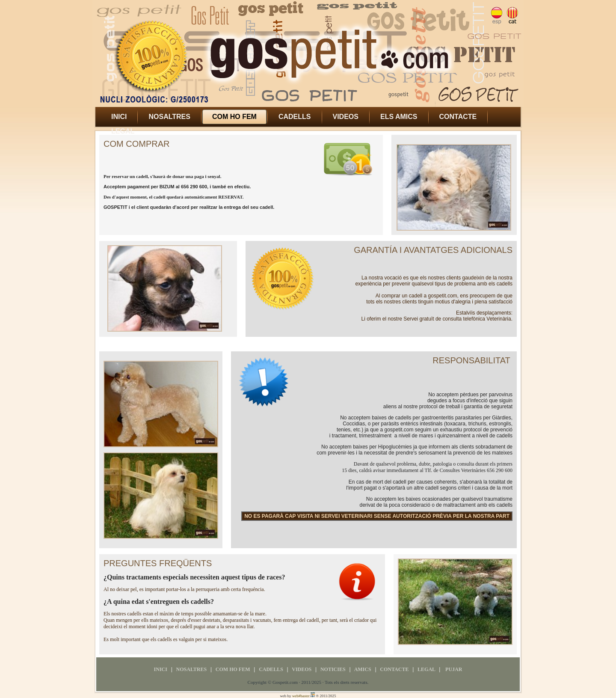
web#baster (301, 696)
